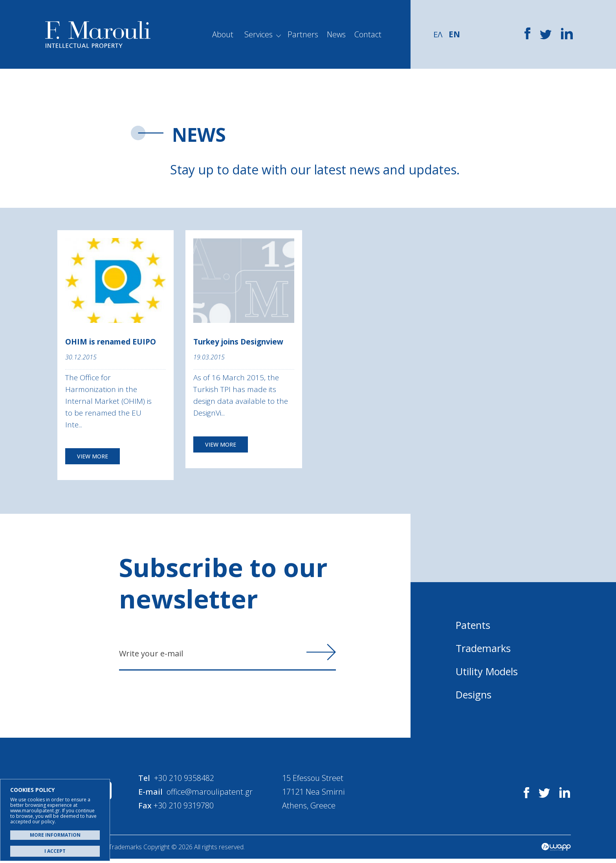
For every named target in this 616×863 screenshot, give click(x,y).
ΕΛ (438, 34)
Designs (474, 696)
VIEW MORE (93, 457)
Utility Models (488, 672)
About (223, 34)
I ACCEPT (55, 851)
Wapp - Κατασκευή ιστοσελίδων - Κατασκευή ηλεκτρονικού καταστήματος (556, 851)
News (336, 34)
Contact (368, 34)
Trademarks (484, 649)
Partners (303, 34)
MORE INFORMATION (55, 835)
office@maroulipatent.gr (213, 795)
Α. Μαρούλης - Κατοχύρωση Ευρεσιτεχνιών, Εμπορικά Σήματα (98, 34)
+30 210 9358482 (188, 781)
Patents (474, 626)
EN (455, 34)
